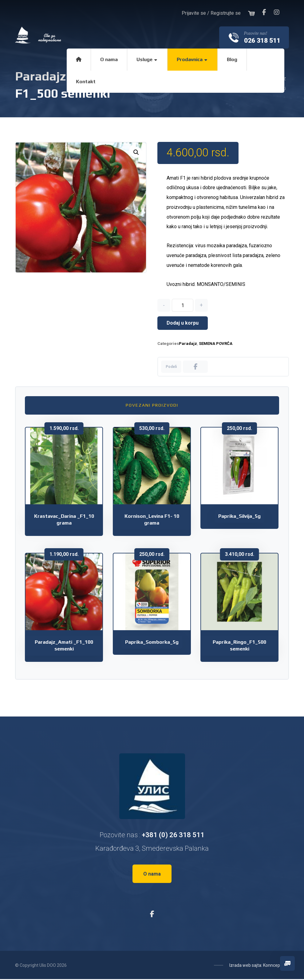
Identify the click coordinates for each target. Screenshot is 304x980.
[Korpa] (251, 13)
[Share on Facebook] (195, 368)
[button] (136, 152)
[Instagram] (277, 12)
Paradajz (188, 344)
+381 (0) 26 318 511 (173, 836)
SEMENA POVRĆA (216, 344)
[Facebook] (264, 12)
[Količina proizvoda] (183, 306)
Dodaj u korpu (183, 324)
